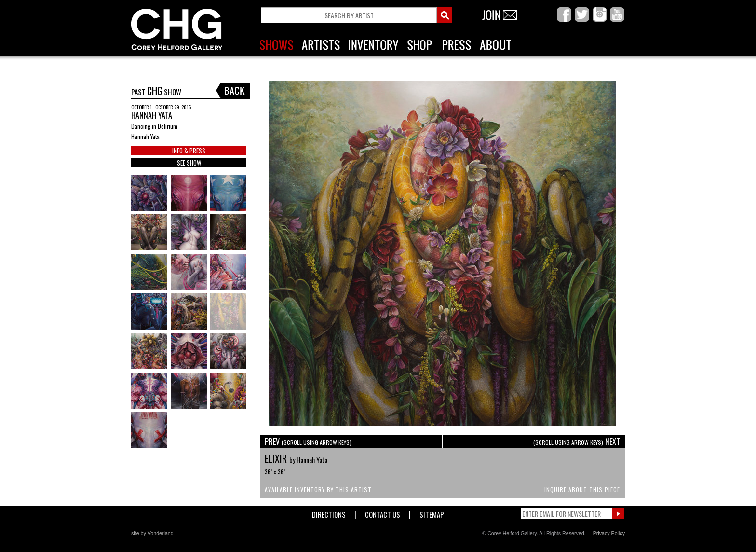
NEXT (577, 442)
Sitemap (432, 513)
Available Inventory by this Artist (318, 490)
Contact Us (383, 513)
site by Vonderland (152, 533)
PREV (308, 442)
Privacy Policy (609, 533)
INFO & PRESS (189, 151)
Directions (329, 513)
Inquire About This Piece (582, 490)
